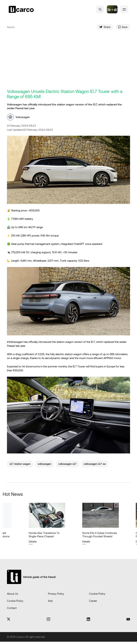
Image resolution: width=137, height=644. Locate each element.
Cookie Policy (97, 596)
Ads (50, 603)
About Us (12, 596)
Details (33, 544)
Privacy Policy (56, 596)
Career (93, 603)
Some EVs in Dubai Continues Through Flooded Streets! (100, 537)
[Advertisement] (68, 64)
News (11, 28)
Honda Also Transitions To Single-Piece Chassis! (44, 537)
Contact (12, 610)
